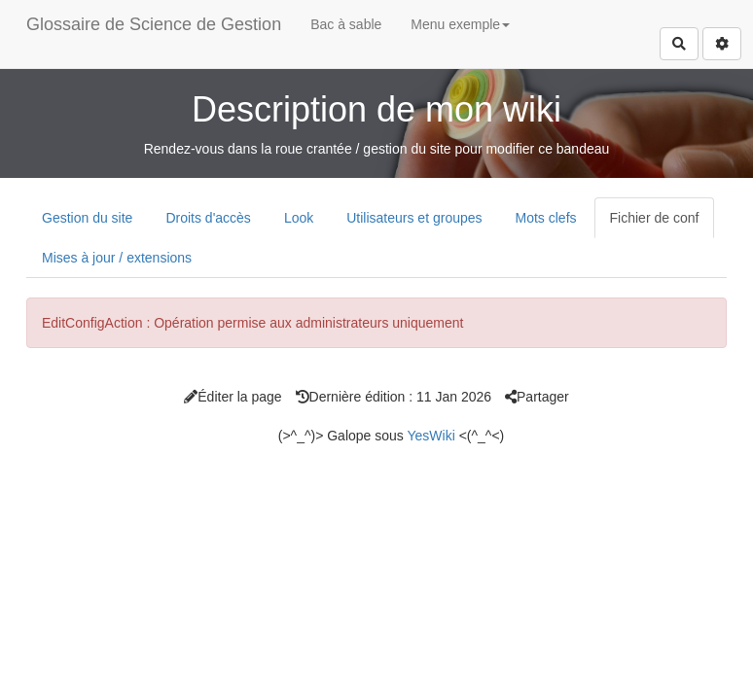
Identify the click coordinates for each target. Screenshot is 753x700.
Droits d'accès (208, 218)
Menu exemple (460, 24)
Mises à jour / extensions (117, 258)
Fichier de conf (655, 218)
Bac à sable (346, 24)
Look (299, 218)
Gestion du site (87, 218)
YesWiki (430, 436)
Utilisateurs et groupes (414, 218)
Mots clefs (546, 218)
